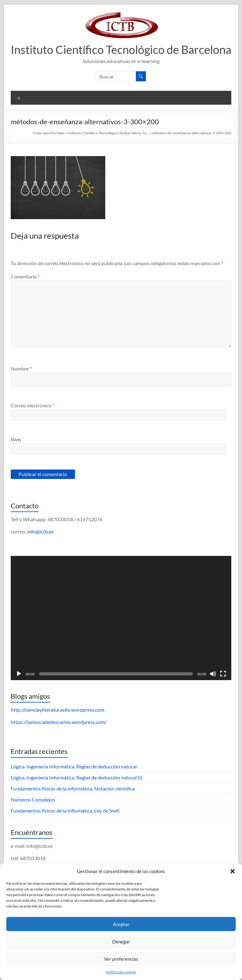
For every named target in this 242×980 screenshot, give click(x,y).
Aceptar (121, 924)
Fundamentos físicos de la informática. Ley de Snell (65, 811)
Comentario (25, 276)
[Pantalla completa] (223, 674)
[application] (121, 618)
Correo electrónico (32, 405)
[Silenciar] (213, 674)
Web (16, 439)
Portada (57, 133)
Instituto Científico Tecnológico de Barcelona (121, 50)
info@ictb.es (40, 531)
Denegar (121, 942)
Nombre (21, 368)
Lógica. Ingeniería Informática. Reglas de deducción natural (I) (77, 777)
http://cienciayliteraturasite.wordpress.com (58, 710)
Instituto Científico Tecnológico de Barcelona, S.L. (108, 133)
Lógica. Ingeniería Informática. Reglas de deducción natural (74, 766)
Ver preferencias (121, 959)
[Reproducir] (19, 674)
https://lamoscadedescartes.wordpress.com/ (59, 722)
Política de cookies (121, 972)
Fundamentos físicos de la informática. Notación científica (73, 788)
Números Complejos (33, 799)
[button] (233, 871)
